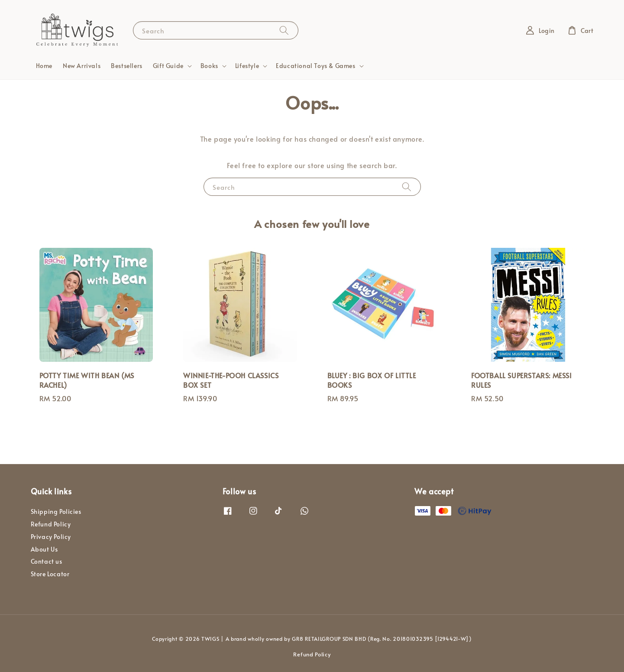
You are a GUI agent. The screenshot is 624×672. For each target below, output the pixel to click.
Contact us (47, 561)
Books (209, 66)
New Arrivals (82, 66)
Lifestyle (247, 66)
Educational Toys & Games (315, 66)
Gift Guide (168, 66)
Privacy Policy (51, 537)
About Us (44, 549)
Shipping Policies (56, 512)
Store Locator (50, 574)
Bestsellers (127, 66)
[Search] (284, 30)
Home (44, 66)
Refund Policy (51, 524)
